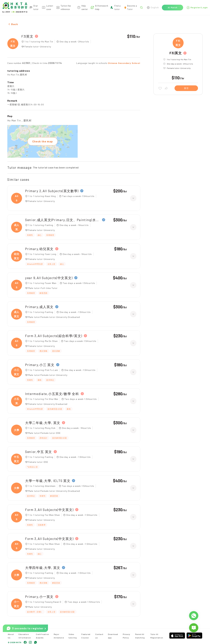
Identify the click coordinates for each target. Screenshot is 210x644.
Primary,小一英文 (39, 597)
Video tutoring (73, 636)
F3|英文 (27, 36)
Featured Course (86, 636)
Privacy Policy (126, 636)
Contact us (99, 636)
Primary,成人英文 (39, 307)
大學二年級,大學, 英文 (43, 423)
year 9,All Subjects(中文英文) (49, 278)
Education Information (25, 636)
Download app (113, 636)
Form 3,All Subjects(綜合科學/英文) (54, 336)
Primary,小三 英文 (40, 365)
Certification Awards (42, 636)
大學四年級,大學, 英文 (43, 568)
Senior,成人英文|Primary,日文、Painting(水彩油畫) (63, 220)
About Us (11, 636)
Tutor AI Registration (157, 636)
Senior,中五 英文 (39, 452)
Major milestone (59, 636)
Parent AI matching (140, 636)
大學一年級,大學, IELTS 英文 (48, 481)
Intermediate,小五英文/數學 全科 (52, 394)
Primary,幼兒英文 (39, 249)
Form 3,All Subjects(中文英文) (49, 510)
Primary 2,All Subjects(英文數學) (52, 191)
